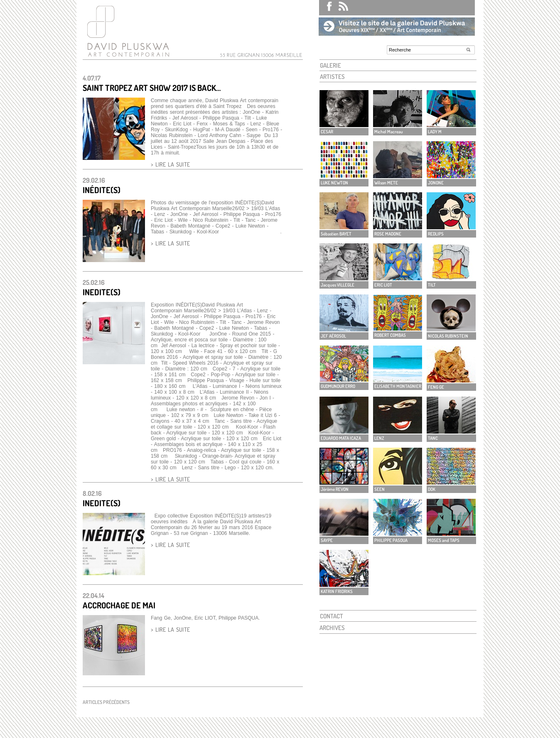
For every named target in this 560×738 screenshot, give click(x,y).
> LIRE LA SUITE (170, 164)
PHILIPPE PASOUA (391, 540)
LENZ (379, 438)
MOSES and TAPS (444, 540)
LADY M (435, 132)
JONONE (436, 183)
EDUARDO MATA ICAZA (341, 438)
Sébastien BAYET (336, 234)
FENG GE (436, 387)
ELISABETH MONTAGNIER (398, 386)
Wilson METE (386, 183)
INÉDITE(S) (102, 190)
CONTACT (332, 616)
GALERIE (330, 65)
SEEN (379, 489)
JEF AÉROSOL (333, 336)
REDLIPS (436, 234)
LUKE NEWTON (334, 183)
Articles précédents (106, 702)
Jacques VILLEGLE (338, 285)
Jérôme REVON (335, 489)
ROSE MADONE (388, 234)
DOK (432, 489)
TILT (432, 285)
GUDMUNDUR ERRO (338, 386)
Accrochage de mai (119, 605)
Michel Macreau (389, 132)
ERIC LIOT (383, 285)
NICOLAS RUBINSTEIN (448, 336)
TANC (433, 438)
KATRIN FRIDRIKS (337, 591)
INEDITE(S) (102, 292)
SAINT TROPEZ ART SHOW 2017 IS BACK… (152, 88)
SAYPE (327, 540)
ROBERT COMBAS (390, 335)
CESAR (327, 132)
